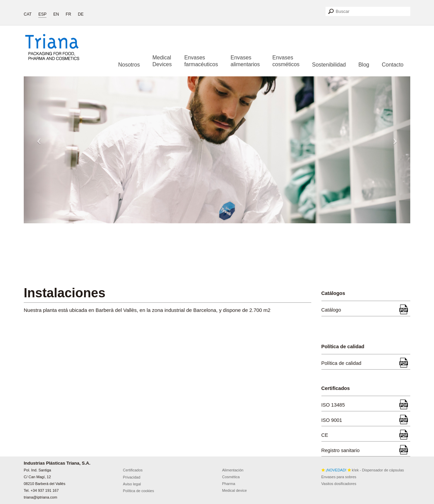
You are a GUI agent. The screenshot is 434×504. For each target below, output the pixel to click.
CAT (28, 14)
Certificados (133, 470)
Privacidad (132, 477)
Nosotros (129, 65)
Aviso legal (132, 484)
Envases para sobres (339, 477)
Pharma (229, 484)
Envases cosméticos (286, 61)
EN (56, 14)
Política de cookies (139, 491)
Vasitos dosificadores (339, 484)
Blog (364, 65)
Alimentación (233, 470)
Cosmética (231, 477)
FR (68, 14)
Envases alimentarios (245, 61)
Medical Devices (162, 61)
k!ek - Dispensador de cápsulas (363, 470)
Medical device (234, 490)
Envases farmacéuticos (201, 61)
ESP (42, 14)
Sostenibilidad (329, 65)
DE (81, 14)
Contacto (393, 65)
